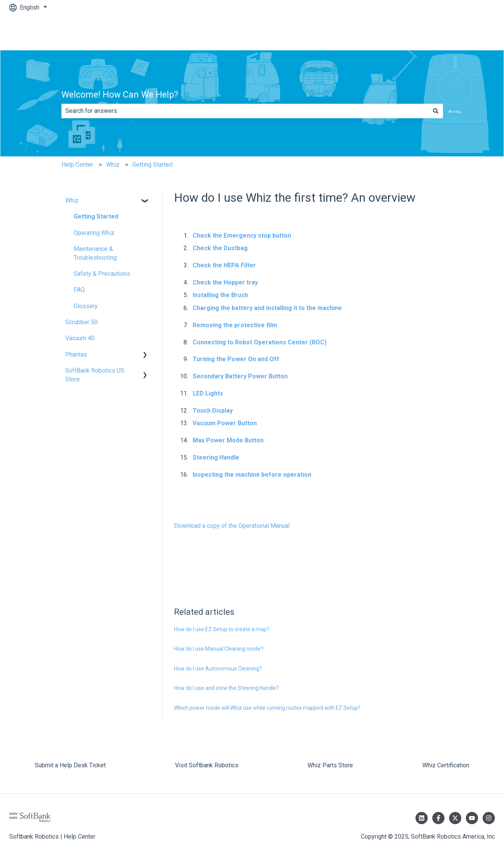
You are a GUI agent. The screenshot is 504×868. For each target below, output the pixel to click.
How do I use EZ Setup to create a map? (222, 629)
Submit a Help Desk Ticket (452, 33)
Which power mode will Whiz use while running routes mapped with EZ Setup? (267, 708)
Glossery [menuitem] (86, 306)
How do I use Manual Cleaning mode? (219, 649)
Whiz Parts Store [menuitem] (330, 765)
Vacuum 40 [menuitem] (80, 338)
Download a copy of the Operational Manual (232, 526)
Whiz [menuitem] (72, 200)
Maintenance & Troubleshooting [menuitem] (95, 253)
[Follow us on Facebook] (438, 818)
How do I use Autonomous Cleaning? (218, 669)
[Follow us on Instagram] (489, 818)
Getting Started (152, 165)
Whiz (113, 165)
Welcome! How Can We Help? (120, 95)
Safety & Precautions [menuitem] (102, 274)
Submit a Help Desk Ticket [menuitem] (70, 765)
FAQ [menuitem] (79, 290)
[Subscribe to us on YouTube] (472, 818)
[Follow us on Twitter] (455, 818)
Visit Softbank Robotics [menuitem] (207, 765)
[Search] (436, 111)
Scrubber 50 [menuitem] (81, 322)
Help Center (77, 165)
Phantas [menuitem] (76, 354)
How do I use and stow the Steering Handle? (226, 688)
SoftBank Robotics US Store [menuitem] (95, 375)
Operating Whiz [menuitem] (94, 233)
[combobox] (245, 111)
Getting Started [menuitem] (96, 216)
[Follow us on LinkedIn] (422, 818)
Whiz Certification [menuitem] (446, 765)
